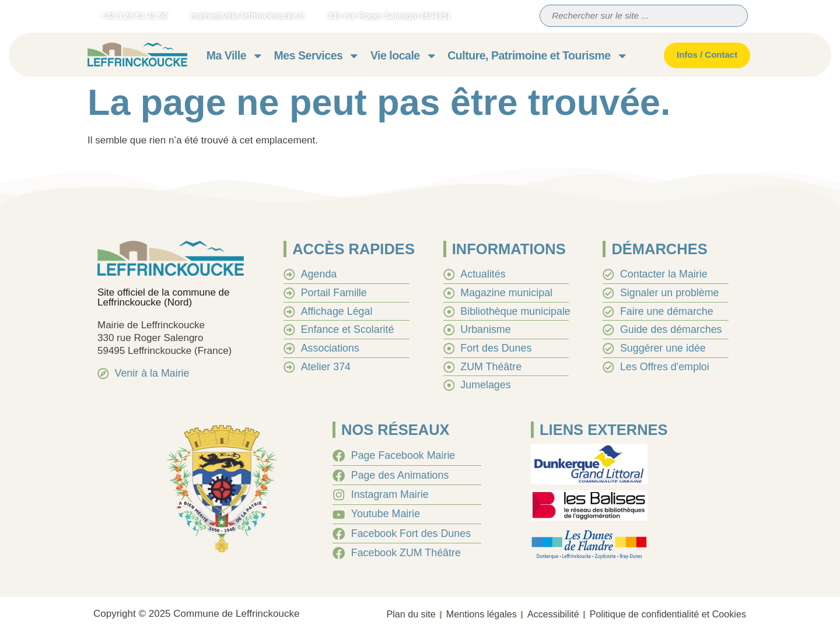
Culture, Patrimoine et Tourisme (538, 56)
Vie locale (404, 56)
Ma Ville (235, 56)
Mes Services (317, 56)
